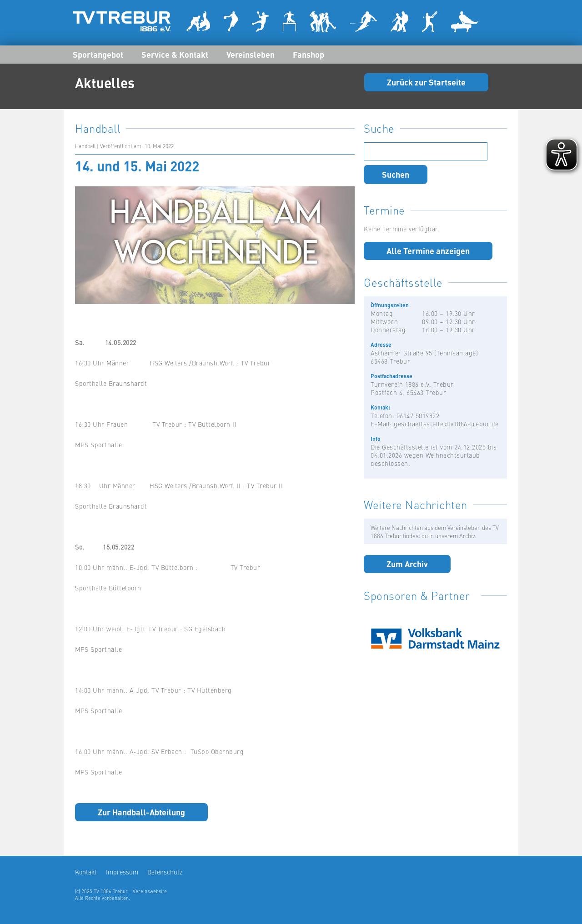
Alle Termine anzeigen (428, 250)
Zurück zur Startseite (426, 82)
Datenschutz (165, 872)
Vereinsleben (251, 54)
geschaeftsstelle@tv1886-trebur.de (446, 424)
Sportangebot (98, 54)
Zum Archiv (407, 564)
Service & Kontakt (175, 54)
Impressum (122, 872)
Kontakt (86, 872)
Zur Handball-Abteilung (141, 812)
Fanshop (309, 54)
